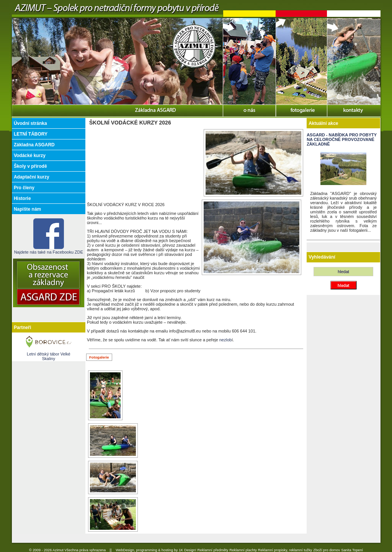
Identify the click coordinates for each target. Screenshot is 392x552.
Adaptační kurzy (32, 177)
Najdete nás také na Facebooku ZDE (49, 250)
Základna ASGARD (34, 145)
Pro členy (24, 188)
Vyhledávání (322, 257)
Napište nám (27, 209)
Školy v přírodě (30, 166)
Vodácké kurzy (30, 156)
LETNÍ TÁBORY (31, 134)
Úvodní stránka (30, 123)
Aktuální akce (323, 123)
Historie (22, 198)
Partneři (22, 328)
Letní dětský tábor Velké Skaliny (49, 356)
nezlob (225, 340)
